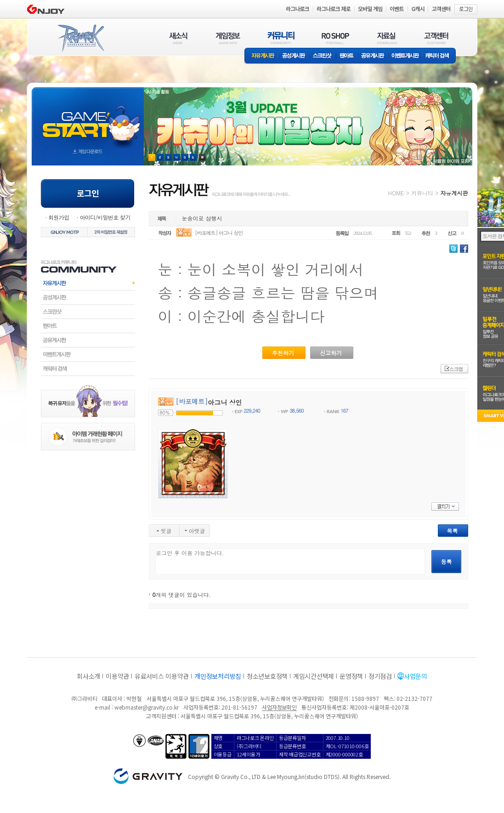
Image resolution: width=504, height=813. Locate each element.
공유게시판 (373, 56)
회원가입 (59, 217)
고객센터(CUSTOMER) (436, 38)
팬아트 (347, 56)
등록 (447, 561)
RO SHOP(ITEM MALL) (335, 38)
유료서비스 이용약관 (162, 676)
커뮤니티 (422, 193)
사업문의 (416, 676)
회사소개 (88, 676)
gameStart (88, 118)
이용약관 (117, 676)
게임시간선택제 (314, 676)
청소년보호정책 (267, 676)
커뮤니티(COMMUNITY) (281, 38)
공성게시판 (294, 56)
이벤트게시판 (405, 56)
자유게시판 (261, 56)
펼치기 (445, 506)
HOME (396, 193)
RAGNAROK (80, 38)
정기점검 (380, 676)
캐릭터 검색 (440, 56)
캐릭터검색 (88, 369)
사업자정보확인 (279, 707)
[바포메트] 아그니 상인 (219, 233)
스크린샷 (323, 56)
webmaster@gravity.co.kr (147, 707)
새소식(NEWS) (178, 38)
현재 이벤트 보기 (202, 157)
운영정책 (351, 676)
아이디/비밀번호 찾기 (105, 217)
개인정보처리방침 (218, 676)
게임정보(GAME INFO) (228, 38)
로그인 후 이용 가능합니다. (290, 561)
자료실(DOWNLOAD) (386, 38)
